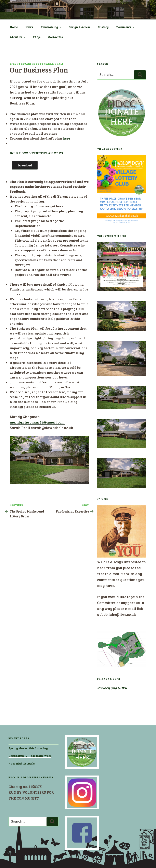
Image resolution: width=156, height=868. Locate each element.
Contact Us (55, 37)
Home (14, 27)
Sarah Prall (54, 64)
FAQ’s (37, 37)
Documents (126, 27)
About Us (18, 37)
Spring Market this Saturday (28, 748)
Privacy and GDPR (112, 688)
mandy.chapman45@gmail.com (37, 422)
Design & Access (79, 27)
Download (25, 165)
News (29, 27)
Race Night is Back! (22, 763)
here (66, 138)
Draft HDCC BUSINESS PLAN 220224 (37, 153)
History (103, 27)
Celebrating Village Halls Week (30, 756)
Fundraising (51, 27)
